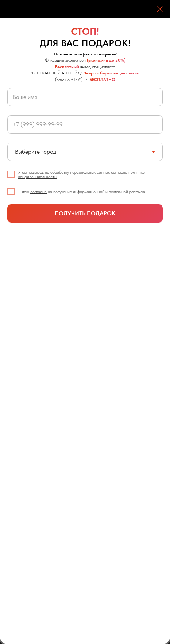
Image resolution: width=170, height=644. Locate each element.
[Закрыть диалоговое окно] (160, 9)
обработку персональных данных (80, 172)
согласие (38, 192)
